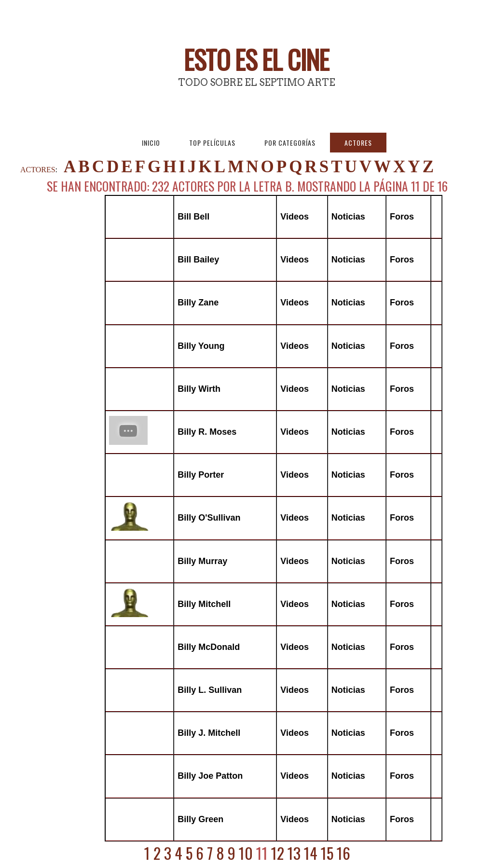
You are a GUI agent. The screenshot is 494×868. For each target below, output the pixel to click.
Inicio (151, 143)
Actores (358, 143)
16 (343, 853)
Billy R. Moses (207, 432)
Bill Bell (193, 217)
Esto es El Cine (256, 59)
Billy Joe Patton (210, 776)
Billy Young (201, 346)
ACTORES (38, 170)
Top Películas (212, 143)
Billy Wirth (199, 389)
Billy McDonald (209, 647)
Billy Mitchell (204, 604)
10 (246, 853)
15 (327, 853)
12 (278, 853)
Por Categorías (290, 143)
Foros (402, 217)
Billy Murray (202, 561)
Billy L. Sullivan (210, 690)
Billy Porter (201, 475)
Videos (295, 217)
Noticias (348, 217)
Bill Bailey (198, 260)
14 (311, 853)
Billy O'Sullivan (209, 518)
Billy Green (200, 819)
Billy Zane (198, 303)
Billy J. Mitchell (209, 733)
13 (294, 853)
